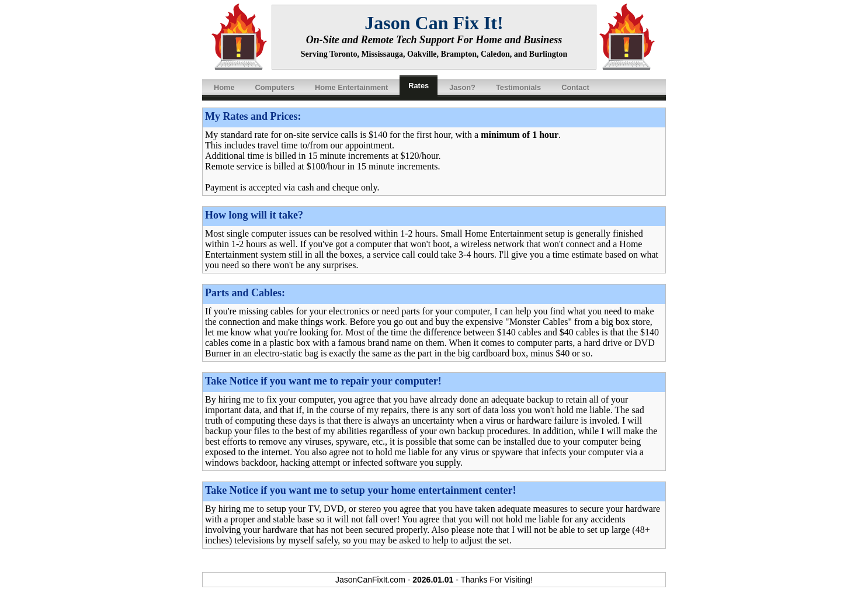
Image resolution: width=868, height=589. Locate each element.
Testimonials (518, 87)
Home (224, 87)
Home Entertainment (351, 87)
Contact (575, 87)
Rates (419, 86)
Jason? (462, 87)
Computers (275, 87)
